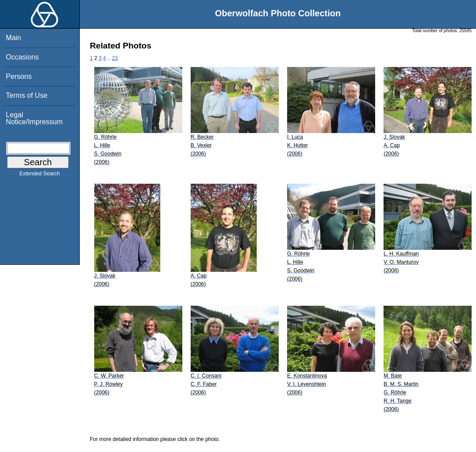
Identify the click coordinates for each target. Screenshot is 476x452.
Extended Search (40, 175)
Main (13, 38)
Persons (19, 76)
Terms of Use (26, 95)
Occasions (22, 57)
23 (115, 58)
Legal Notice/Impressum (34, 118)
